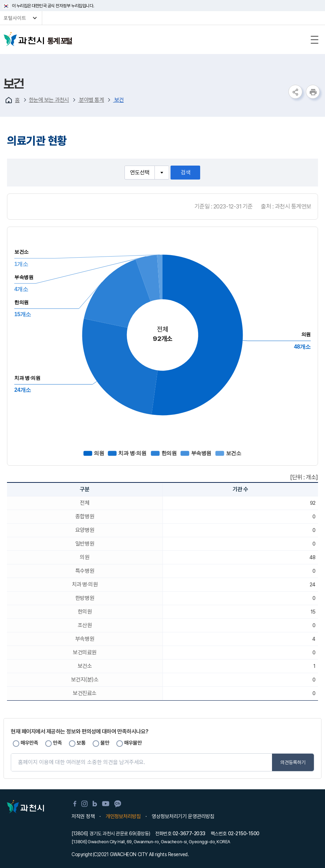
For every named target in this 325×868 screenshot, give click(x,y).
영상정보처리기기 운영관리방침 (183, 816)
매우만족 (29, 743)
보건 (118, 100)
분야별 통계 (91, 100)
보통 (81, 743)
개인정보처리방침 (123, 816)
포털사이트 (15, 18)
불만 (105, 743)
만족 (57, 743)
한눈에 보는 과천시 (49, 100)
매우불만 (133, 743)
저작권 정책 (83, 816)
